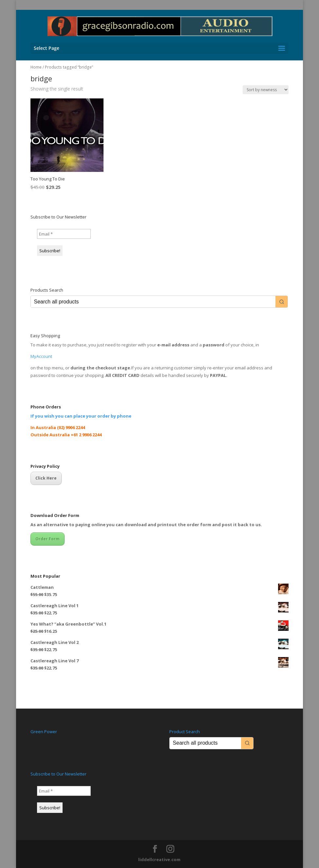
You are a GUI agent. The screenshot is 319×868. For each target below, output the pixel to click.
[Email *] (64, 234)
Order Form (47, 539)
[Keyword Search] (153, 302)
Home (36, 67)
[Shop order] (266, 90)
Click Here (46, 478)
